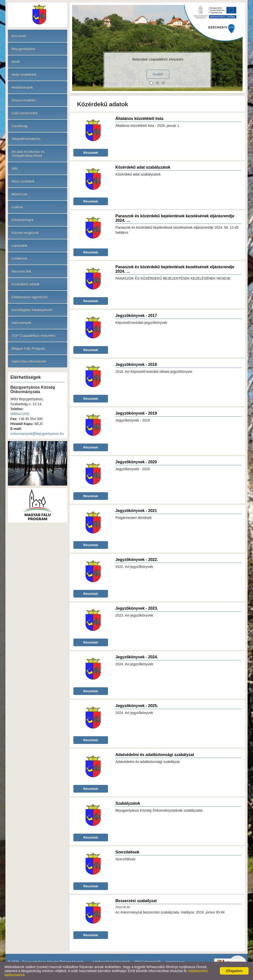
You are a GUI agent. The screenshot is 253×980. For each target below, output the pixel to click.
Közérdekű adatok (26, 284)
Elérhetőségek (23, 220)
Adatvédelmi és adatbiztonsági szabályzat (155, 755)
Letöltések (20, 259)
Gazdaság (20, 126)
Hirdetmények (22, 88)
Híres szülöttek (23, 181)
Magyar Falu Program (28, 349)
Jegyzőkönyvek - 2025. (137, 706)
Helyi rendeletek (24, 75)
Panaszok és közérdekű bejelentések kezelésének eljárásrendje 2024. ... (175, 218)
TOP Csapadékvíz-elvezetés (33, 336)
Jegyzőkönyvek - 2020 (136, 462)
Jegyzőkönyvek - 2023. (137, 608)
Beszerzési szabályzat (136, 901)
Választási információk (29, 361)
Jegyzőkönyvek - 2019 (136, 413)
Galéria (17, 207)
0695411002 (20, 414)
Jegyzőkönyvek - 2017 (136, 316)
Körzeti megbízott (25, 233)
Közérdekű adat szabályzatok (143, 167)
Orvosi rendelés (24, 100)
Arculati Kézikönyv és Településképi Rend (28, 154)
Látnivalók (19, 246)
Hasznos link (21, 271)
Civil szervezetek (25, 113)
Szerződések (127, 852)
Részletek (91, 153)
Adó (15, 169)
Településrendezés (26, 139)
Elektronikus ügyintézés (30, 297)
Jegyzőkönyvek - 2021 (136, 511)
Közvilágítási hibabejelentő (32, 310)
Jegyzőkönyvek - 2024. (137, 657)
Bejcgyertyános (23, 49)
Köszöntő (19, 36)
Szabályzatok (128, 803)
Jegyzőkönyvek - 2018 (136, 365)
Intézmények (21, 323)
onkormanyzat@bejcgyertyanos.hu (37, 434)
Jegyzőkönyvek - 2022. (137, 560)
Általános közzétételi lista (139, 119)
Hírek (16, 62)
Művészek (19, 194)
